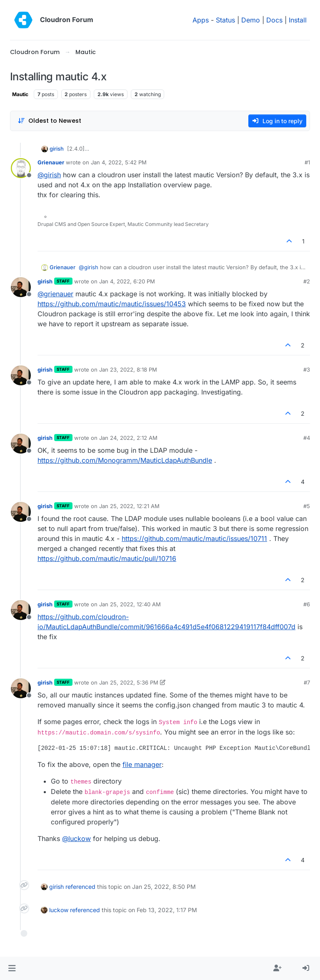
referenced (80, 887)
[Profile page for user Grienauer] (21, 168)
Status (225, 20)
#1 (307, 162)
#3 (307, 370)
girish (57, 149)
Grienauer (51, 162)
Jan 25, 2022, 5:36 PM (129, 682)
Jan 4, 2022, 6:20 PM (127, 281)
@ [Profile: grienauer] (55, 294)
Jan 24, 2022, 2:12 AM (128, 438)
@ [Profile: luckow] (76, 839)
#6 (307, 604)
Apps (201, 20)
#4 (307, 438)
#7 (307, 682)
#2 (307, 281)
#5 (307, 506)
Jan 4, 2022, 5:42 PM (119, 162)
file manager (142, 764)
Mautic (20, 94)
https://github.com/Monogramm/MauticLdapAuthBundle (125, 460)
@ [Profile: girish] (49, 175)
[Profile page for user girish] (21, 287)
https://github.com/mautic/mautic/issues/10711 (194, 538)
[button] (12, 968)
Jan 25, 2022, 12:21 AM (129, 506)
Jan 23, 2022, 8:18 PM (128, 370)
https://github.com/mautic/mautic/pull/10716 (107, 558)
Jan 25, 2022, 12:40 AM (130, 604)
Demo (251, 20)
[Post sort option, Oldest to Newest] (49, 121)
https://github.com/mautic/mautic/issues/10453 (112, 304)
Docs (274, 20)
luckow (59, 910)
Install (298, 20)
